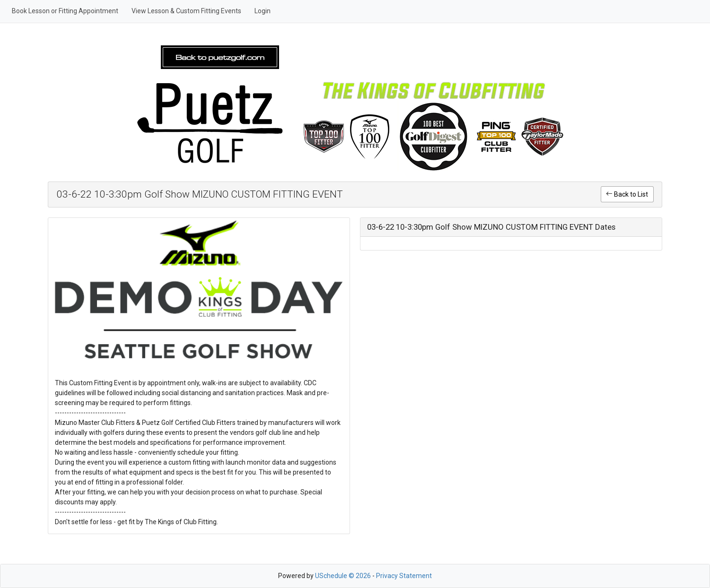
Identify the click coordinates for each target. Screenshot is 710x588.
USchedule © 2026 (343, 576)
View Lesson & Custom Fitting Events (186, 11)
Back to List (627, 194)
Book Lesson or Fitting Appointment (65, 11)
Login (263, 11)
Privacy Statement (404, 576)
